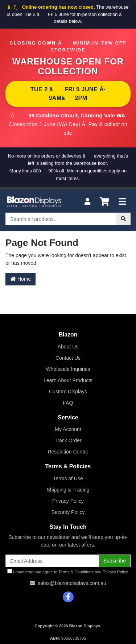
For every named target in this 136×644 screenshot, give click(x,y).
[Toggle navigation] (122, 202)
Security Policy (68, 512)
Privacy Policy (68, 501)
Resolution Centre (68, 452)
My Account (68, 429)
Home (20, 279)
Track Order (68, 440)
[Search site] (123, 219)
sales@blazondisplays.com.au (72, 583)
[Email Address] (52, 561)
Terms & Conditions (76, 572)
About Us (68, 347)
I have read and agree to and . (68, 571)
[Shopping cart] (104, 202)
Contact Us (68, 358)
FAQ (68, 403)
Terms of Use (68, 478)
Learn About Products (68, 380)
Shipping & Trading (68, 490)
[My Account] (87, 202)
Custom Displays (68, 392)
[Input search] (61, 219)
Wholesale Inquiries (68, 369)
